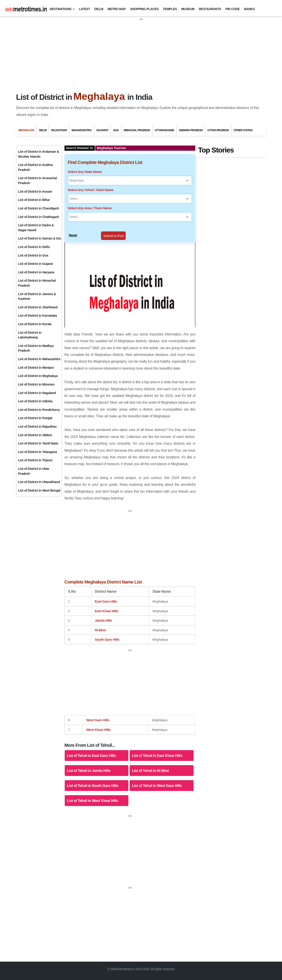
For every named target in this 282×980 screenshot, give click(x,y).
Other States (243, 130)
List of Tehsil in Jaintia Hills (89, 771)
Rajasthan (59, 130)
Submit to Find (113, 236)
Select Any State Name (85, 172)
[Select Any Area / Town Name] (130, 217)
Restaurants (210, 9)
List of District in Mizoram (36, 384)
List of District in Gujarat (36, 264)
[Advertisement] (141, 52)
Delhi (99, 9)
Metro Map (117, 9)
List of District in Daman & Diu (40, 238)
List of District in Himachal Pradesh (37, 283)
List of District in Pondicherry (39, 410)
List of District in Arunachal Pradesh (38, 181)
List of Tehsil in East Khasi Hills (157, 756)
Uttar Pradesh (218, 130)
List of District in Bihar (34, 200)
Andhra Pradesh (191, 130)
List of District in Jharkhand (38, 307)
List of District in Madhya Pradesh (36, 348)
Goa (116, 130)
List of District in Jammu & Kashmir (37, 296)
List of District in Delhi (34, 247)
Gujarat (102, 130)
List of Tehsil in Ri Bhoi (150, 771)
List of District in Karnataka (38, 316)
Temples (170, 9)
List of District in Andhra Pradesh (36, 167)
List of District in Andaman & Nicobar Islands (39, 154)
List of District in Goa (33, 255)
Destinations (60, 9)
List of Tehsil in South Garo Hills (93, 786)
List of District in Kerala (35, 324)
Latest (85, 9)
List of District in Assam (35, 192)
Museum (188, 9)
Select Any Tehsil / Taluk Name (91, 190)
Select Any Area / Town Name (90, 208)
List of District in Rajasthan (37, 427)
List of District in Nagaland (37, 393)
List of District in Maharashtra (39, 359)
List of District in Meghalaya (38, 376)
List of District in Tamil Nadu (38, 443)
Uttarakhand (164, 130)
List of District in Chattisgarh (39, 217)
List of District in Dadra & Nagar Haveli (36, 228)
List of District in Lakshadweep (30, 335)
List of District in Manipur (36, 368)
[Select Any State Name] (130, 181)
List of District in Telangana (38, 452)
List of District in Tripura (35, 460)
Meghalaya (27, 130)
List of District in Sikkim (35, 435)
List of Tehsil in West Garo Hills (157, 786)
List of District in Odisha (35, 401)
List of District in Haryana (36, 272)
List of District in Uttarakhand (39, 482)
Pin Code (232, 9)
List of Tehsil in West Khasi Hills (93, 801)
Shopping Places (144, 9)
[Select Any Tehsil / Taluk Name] (130, 199)
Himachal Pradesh (137, 130)
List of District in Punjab (35, 418)
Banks (249, 9)
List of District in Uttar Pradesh (34, 471)
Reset (73, 235)
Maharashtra (82, 130)
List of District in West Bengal (39, 490)
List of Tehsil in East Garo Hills (91, 756)
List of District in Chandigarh (39, 208)
